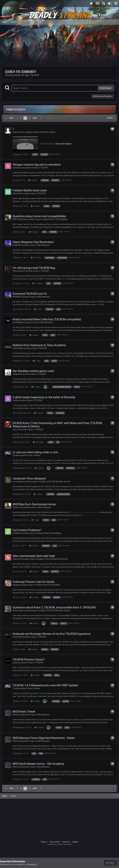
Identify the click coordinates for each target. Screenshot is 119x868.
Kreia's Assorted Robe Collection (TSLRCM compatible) (47, 319)
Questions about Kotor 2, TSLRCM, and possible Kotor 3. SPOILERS (54, 607)
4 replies (35, 206)
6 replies (34, 571)
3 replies (33, 180)
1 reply (38, 309)
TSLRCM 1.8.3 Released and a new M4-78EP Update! (45, 685)
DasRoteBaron (19, 322)
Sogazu (16, 400)
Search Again (105, 88)
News (38, 455)
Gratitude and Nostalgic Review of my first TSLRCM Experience (52, 634)
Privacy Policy (55, 842)
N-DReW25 (17, 245)
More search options (103, 96)
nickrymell (17, 559)
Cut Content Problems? (27, 530)
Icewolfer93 (18, 637)
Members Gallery (48, 132)
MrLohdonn (18, 193)
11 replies (37, 283)
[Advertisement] (35, 47)
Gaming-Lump (19, 168)
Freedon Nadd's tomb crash (30, 190)
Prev (11, 118)
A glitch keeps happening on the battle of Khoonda (44, 397)
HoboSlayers (18, 348)
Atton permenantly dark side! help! (34, 556)
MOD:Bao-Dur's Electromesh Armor (34, 504)
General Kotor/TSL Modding (55, 219)
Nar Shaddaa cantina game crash (33, 371)
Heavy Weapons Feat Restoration (33, 242)
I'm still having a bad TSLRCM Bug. (34, 268)
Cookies (75, 842)
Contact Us (66, 842)
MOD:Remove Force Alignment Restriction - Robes (44, 738)
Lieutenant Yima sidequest (29, 478)
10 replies (36, 258)
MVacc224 (17, 715)
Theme (44, 842)
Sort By (110, 118)
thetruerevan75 (19, 271)
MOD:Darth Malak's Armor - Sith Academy (38, 764)
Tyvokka (16, 455)
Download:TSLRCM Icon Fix (30, 294)
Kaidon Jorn (18, 507)
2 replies (36, 387)
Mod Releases (44, 245)
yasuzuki (16, 663)
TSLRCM (44, 168)
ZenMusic (17, 533)
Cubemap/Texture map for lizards (33, 582)
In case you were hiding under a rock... (36, 452)
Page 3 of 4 (52, 118)
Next (35, 118)
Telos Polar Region (63, 144)
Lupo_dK (16, 429)
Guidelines (32, 864)
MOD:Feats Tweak (24, 712)
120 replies (38, 442)
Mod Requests (47, 322)
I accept (111, 863)
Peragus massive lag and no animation (37, 165)
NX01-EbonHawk (20, 219)
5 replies (34, 232)
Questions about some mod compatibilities (39, 216)
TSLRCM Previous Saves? (29, 659)
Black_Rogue (18, 610)
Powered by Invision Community (59, 844)
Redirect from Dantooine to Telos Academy (39, 345)
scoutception (18, 482)
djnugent (16, 585)
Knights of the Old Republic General (55, 482)
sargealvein (18, 374)
